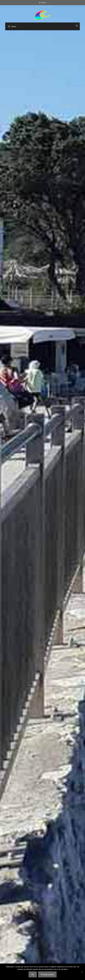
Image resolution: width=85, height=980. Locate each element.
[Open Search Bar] (77, 26)
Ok (33, 974)
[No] (82, 972)
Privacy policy (47, 974)
